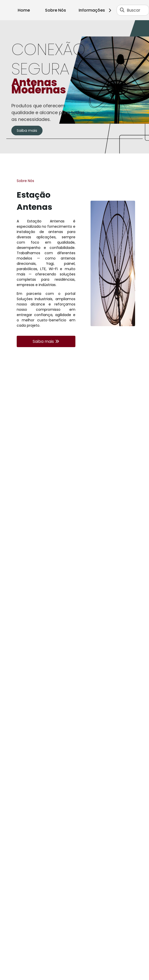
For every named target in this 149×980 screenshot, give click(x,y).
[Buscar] (122, 10)
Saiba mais (27, 131)
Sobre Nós (56, 10)
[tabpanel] (74, 87)
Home (24, 10)
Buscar (134, 10)
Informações (96, 10)
